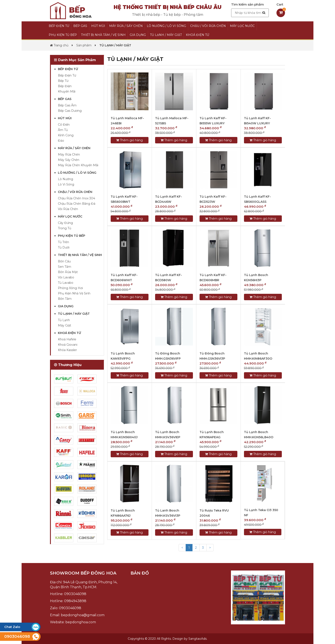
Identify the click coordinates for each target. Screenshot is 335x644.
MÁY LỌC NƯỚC (242, 26)
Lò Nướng (65, 179)
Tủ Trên (63, 242)
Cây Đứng (65, 223)
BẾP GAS (80, 26)
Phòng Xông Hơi (70, 288)
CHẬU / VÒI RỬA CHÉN (208, 26)
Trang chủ (59, 45)
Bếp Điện (65, 86)
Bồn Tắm (65, 299)
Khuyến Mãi (67, 91)
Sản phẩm (84, 45)
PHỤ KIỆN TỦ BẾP (63, 35)
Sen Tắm (65, 267)
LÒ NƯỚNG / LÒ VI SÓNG (166, 26)
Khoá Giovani (68, 345)
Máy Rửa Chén (69, 154)
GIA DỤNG (138, 35)
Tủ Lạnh (64, 320)
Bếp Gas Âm (67, 105)
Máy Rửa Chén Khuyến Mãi (78, 165)
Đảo (61, 141)
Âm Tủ (63, 130)
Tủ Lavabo (66, 283)
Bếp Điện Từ (67, 75)
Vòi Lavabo (66, 277)
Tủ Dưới (64, 247)
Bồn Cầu (64, 261)
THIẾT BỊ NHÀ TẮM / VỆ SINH (103, 35)
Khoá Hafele (67, 339)
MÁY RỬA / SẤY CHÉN (126, 26)
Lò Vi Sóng (66, 184)
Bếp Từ (63, 81)
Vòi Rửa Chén (68, 209)
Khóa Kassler (67, 350)
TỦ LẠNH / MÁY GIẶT (166, 35)
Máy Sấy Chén (69, 160)
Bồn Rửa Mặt (68, 272)
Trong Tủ (65, 228)
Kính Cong (66, 135)
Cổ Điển (64, 125)
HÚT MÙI (98, 26)
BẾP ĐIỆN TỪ (59, 26)
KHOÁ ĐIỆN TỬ (198, 35)
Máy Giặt (65, 325)
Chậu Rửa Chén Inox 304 (76, 198)
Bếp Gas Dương (70, 111)
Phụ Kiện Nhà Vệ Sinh (74, 293)
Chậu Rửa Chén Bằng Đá (77, 204)
